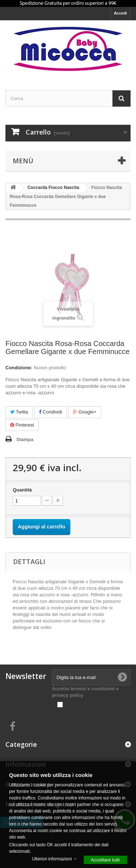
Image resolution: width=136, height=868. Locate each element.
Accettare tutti (105, 859)
